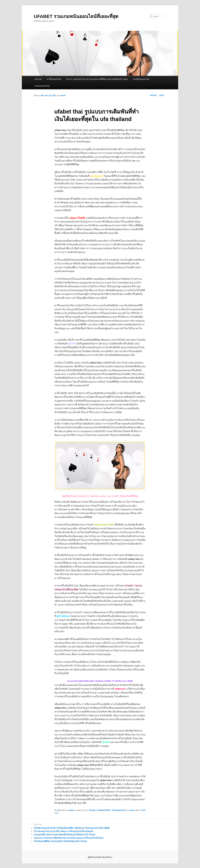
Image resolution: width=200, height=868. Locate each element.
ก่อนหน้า (152, 95)
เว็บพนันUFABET (104, 810)
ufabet (71, 810)
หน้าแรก (38, 79)
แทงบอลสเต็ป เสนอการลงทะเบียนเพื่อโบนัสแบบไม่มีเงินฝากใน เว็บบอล (65, 835)
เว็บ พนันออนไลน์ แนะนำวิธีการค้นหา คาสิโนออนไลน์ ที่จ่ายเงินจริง (64, 831)
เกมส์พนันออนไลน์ (141, 79)
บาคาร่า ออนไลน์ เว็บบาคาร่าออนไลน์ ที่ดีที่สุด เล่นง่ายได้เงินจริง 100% (97, 79)
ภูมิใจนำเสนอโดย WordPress (100, 857)
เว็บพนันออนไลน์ (118, 810)
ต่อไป (163, 95)
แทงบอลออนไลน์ (42, 86)
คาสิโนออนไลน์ (54, 79)
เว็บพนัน (92, 810)
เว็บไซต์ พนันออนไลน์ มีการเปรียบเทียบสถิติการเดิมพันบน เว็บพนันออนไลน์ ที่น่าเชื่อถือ (72, 828)
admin (63, 96)
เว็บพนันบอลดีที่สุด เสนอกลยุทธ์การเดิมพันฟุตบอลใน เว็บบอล (60, 841)
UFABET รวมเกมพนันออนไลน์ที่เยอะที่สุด (76, 16)
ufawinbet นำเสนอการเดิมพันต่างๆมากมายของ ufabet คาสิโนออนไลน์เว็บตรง (69, 838)
